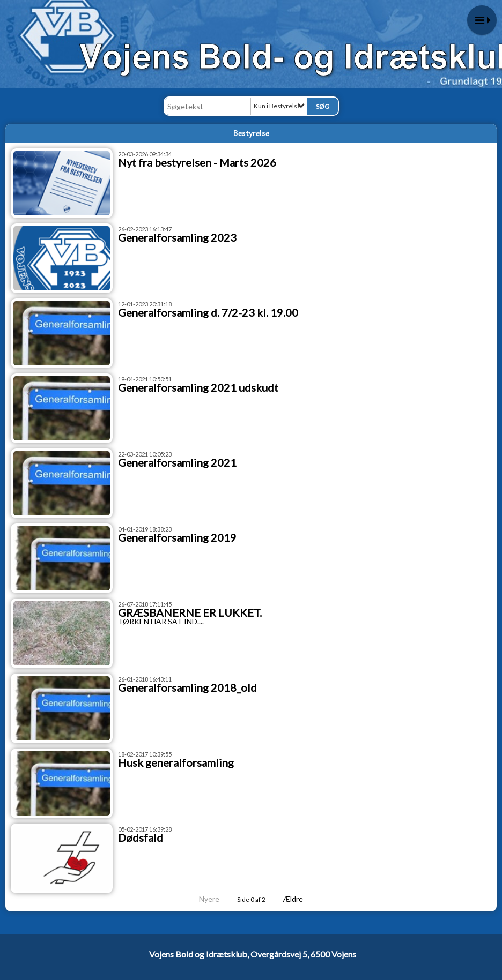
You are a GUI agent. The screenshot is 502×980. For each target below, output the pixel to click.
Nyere (203, 899)
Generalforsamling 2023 (177, 237)
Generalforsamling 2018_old (187, 687)
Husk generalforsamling (176, 762)
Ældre (300, 899)
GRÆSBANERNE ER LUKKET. (190, 612)
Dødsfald (141, 837)
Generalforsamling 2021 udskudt (198, 387)
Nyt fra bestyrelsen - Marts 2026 (197, 162)
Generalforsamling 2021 (177, 462)
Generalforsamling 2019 (177, 537)
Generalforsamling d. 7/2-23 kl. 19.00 (208, 312)
